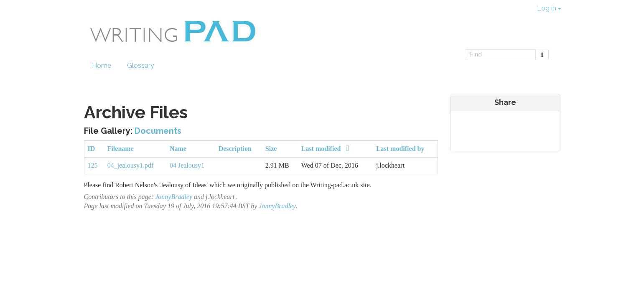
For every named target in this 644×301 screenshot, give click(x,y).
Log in (549, 8)
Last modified (327, 149)
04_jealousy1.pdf (131, 165)
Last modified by (400, 149)
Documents (158, 131)
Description (235, 149)
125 (93, 165)
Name (178, 149)
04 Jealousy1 (187, 165)
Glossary (141, 65)
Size (271, 149)
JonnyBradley (174, 197)
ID (92, 149)
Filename (121, 149)
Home (102, 65)
